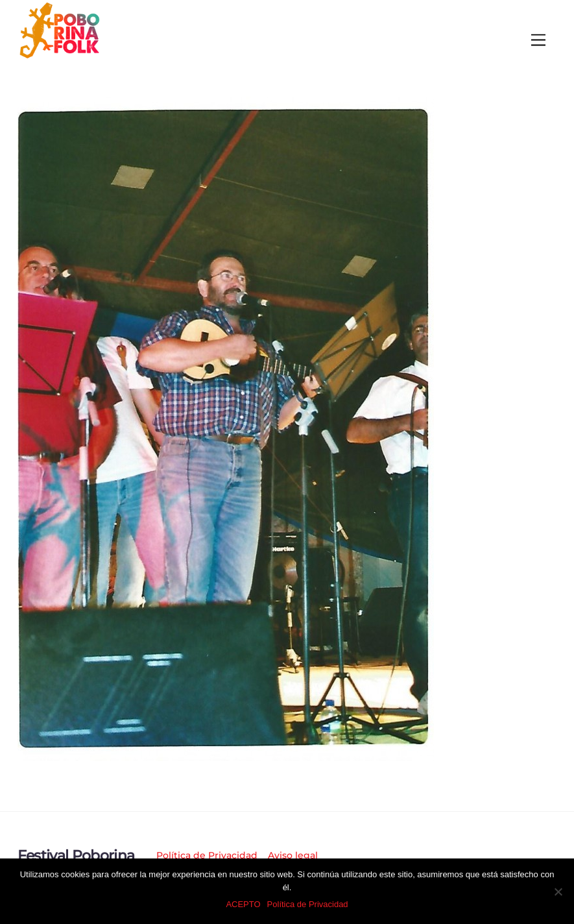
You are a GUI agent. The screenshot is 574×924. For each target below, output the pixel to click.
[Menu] (538, 41)
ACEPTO (243, 904)
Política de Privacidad (207, 855)
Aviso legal (293, 855)
